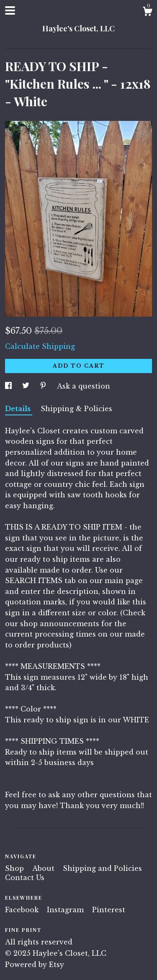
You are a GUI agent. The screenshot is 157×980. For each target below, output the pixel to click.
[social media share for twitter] (27, 386)
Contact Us (25, 878)
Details (19, 409)
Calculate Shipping (40, 346)
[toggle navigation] (10, 10)
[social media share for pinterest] (44, 386)
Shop (15, 868)
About (44, 868)
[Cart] (147, 13)
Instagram (66, 910)
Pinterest (109, 910)
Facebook (23, 910)
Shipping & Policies (76, 409)
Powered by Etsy (35, 965)
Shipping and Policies (102, 868)
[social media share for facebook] (9, 386)
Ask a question (84, 386)
